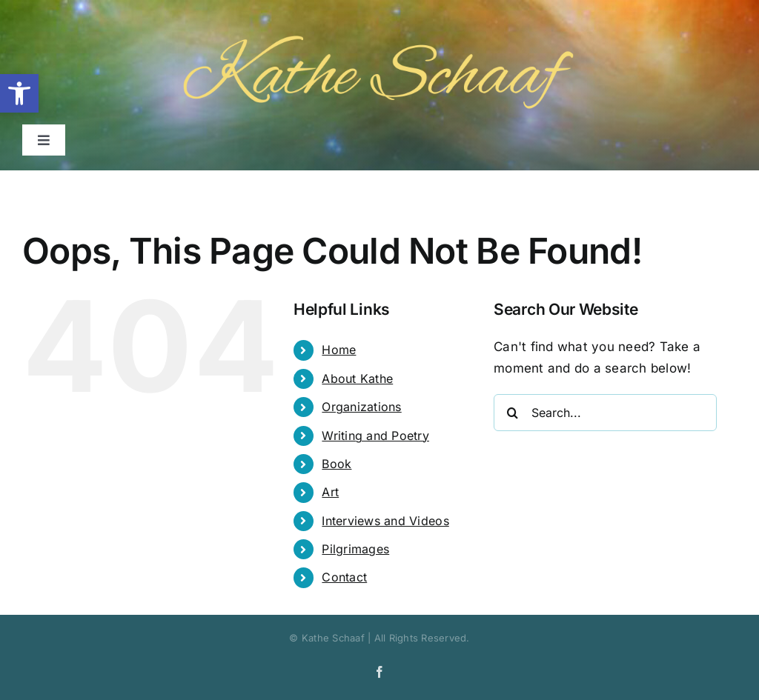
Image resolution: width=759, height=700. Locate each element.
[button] (19, 93)
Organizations (361, 407)
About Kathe (357, 379)
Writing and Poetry (375, 436)
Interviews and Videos (385, 521)
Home (339, 350)
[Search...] (605, 413)
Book (337, 464)
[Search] (512, 413)
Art (330, 492)
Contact (344, 577)
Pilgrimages (355, 549)
